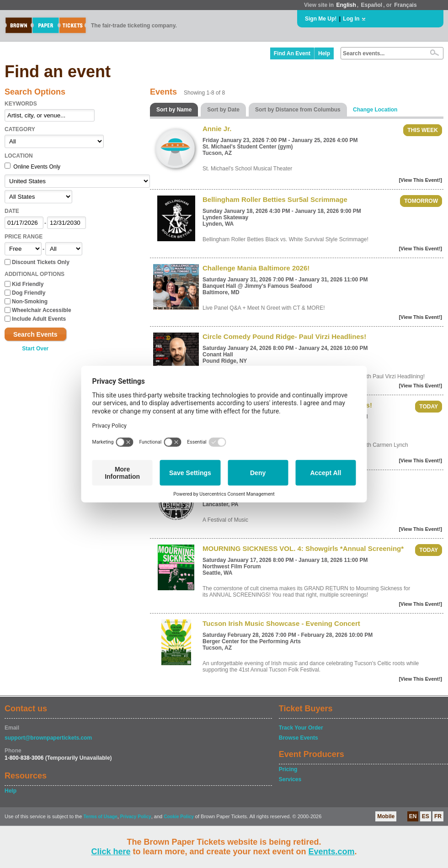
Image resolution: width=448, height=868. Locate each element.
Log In (351, 19)
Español (372, 5)
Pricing (288, 769)
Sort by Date (223, 110)
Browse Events (299, 738)
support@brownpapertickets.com (48, 738)
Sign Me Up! (321, 19)
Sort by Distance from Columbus (298, 110)
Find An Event (292, 53)
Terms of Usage (100, 817)
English (346, 5)
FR (438, 816)
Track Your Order (301, 728)
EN (413, 816)
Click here (111, 852)
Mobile (386, 816)
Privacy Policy (136, 817)
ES (426, 816)
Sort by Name (174, 110)
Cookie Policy (179, 817)
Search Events (35, 334)
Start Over (35, 349)
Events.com (332, 852)
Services (290, 779)
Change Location (375, 110)
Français (405, 5)
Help (324, 53)
